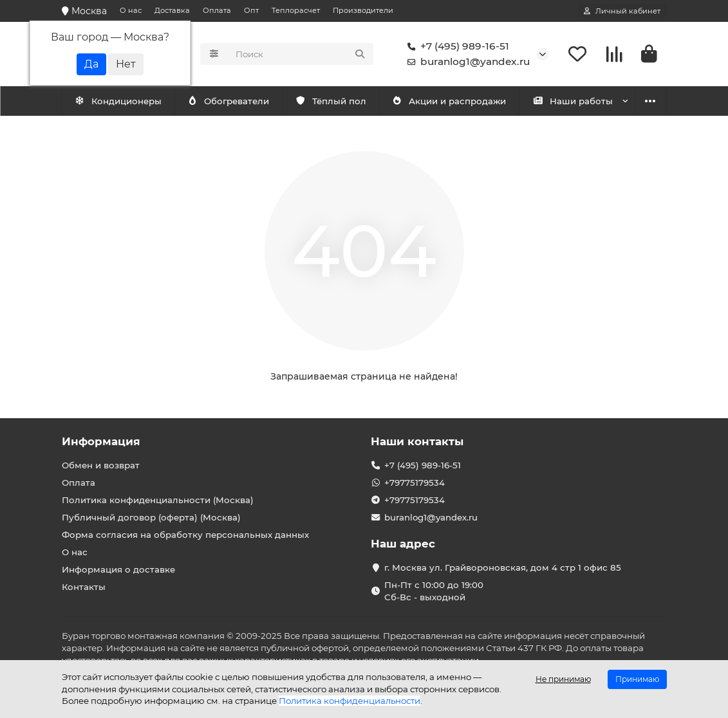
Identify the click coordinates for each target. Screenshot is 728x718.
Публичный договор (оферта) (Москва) (151, 517)
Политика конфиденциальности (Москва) (158, 500)
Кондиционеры (118, 101)
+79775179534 (415, 483)
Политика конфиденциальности (350, 701)
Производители (363, 10)
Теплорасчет (296, 10)
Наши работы (573, 101)
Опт (251, 10)
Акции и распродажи (449, 101)
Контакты (84, 587)
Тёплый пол (331, 101)
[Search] (301, 54)
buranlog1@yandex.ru (466, 62)
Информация (101, 441)
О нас (131, 10)
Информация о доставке (118, 569)
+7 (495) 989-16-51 (456, 46)
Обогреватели (229, 101)
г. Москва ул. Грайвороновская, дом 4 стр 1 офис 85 (503, 567)
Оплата (217, 10)
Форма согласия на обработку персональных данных (185, 535)
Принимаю (637, 679)
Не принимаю (563, 679)
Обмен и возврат (101, 465)
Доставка (172, 10)
